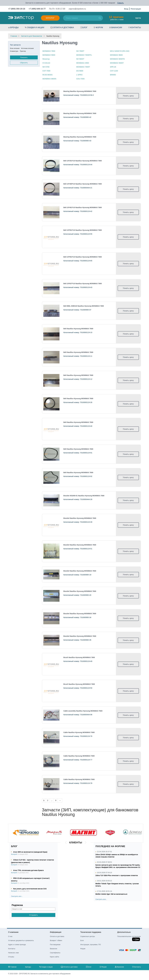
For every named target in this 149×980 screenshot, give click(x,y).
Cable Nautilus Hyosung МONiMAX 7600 (79, 732)
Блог (85, 28)
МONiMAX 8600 (116, 55)
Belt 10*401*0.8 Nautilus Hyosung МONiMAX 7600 (83, 207)
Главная (13, 967)
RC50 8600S (47, 75)
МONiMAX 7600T (83, 67)
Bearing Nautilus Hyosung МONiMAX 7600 (80, 91)
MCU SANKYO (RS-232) (120, 51)
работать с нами (116, 18)
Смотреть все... (17, 896)
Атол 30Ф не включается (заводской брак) (30, 852)
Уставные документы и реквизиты (21, 940)
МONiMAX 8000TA (117, 59)
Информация (56, 932)
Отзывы (11, 957)
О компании (13, 932)
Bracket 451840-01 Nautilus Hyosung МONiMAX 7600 (84, 496)
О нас (10, 936)
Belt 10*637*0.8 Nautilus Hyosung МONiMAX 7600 (83, 284)
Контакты (135, 28)
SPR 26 (113, 67)
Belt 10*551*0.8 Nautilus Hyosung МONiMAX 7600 (83, 230)
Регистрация (136, 9)
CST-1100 (114, 71)
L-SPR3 (79, 75)
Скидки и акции (36, 28)
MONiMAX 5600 (49, 55)
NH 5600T (80, 59)
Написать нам (13, 953)
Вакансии (117, 28)
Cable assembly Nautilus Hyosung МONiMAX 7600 (83, 711)
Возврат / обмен (56, 940)
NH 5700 (46, 67)
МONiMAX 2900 (83, 63)
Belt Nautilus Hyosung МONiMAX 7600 (78, 329)
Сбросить (24, 63)
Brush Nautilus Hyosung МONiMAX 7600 (79, 657)
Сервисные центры (88, 936)
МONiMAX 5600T (117, 63)
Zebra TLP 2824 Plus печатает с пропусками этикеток (117, 875)
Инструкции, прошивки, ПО (91, 945)
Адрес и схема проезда (17, 945)
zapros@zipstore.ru (77, 9)
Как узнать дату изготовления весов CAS (30, 889)
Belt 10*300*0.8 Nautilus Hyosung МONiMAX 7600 (83, 184)
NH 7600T (80, 51)
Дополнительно (124, 932)
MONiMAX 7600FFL (84, 55)
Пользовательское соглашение (129, 936)
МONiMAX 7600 (49, 51)
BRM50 (113, 75)
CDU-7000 (80, 79)
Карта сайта (54, 957)
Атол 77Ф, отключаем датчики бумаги (28, 870)
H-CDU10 (46, 63)
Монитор (46, 59)
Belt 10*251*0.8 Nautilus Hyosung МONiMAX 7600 (83, 161)
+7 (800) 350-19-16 (17, 9)
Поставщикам (55, 945)
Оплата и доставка (63, 28)
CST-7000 (46, 71)
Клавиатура (14, 51)
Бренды (14, 28)
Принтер (23, 51)
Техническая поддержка (91, 932)
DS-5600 (80, 71)
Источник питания (27, 48)
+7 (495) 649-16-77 (37, 9)
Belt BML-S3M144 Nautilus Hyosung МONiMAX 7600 (84, 306)
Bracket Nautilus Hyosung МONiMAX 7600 (80, 518)
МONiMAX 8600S (49, 79)
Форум (99, 28)
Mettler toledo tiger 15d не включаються (111, 894)
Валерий (14, 854)
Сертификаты (55, 953)
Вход (126, 9)
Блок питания (15, 48)
